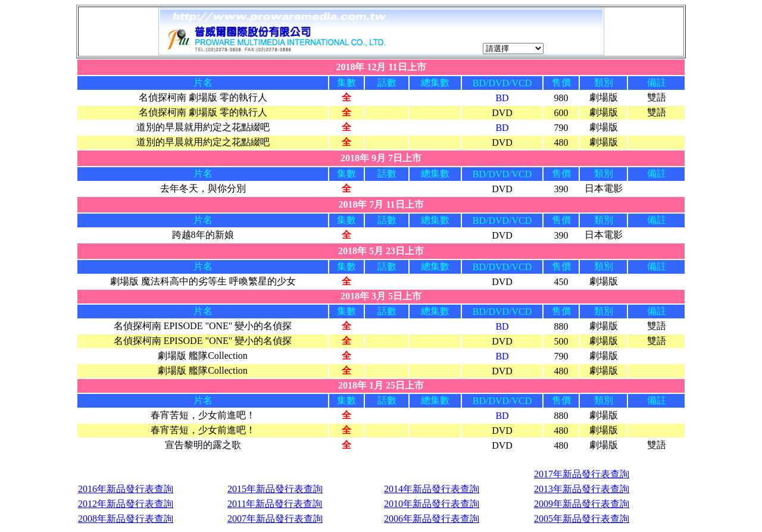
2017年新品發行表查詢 (582, 474)
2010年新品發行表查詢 (432, 504)
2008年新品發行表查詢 (126, 519)
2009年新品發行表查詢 (582, 504)
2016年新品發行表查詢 (126, 489)
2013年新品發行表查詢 (582, 489)
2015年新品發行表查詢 (275, 489)
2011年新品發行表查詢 (275, 504)
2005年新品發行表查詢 (582, 519)
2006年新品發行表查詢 (432, 519)
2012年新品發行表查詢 (126, 504)
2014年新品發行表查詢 (432, 489)
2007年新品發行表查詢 (275, 519)
